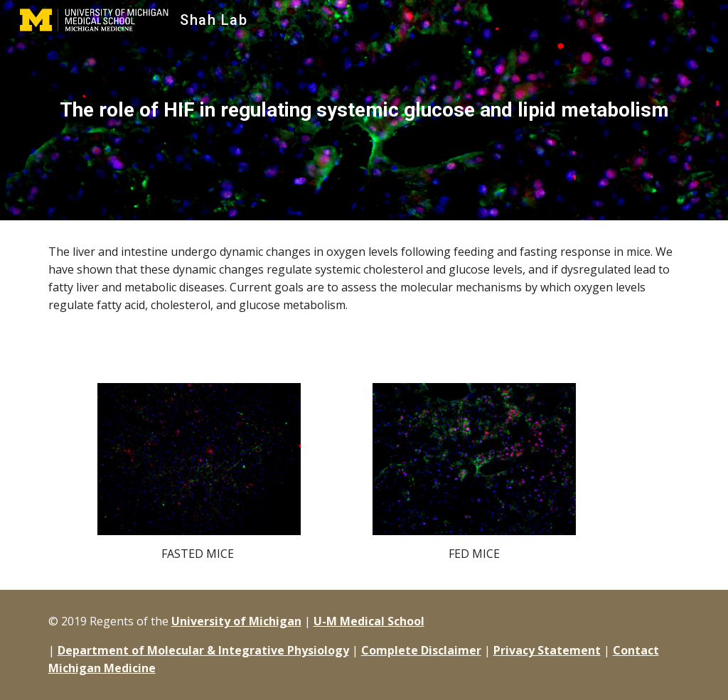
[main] (364, 110)
